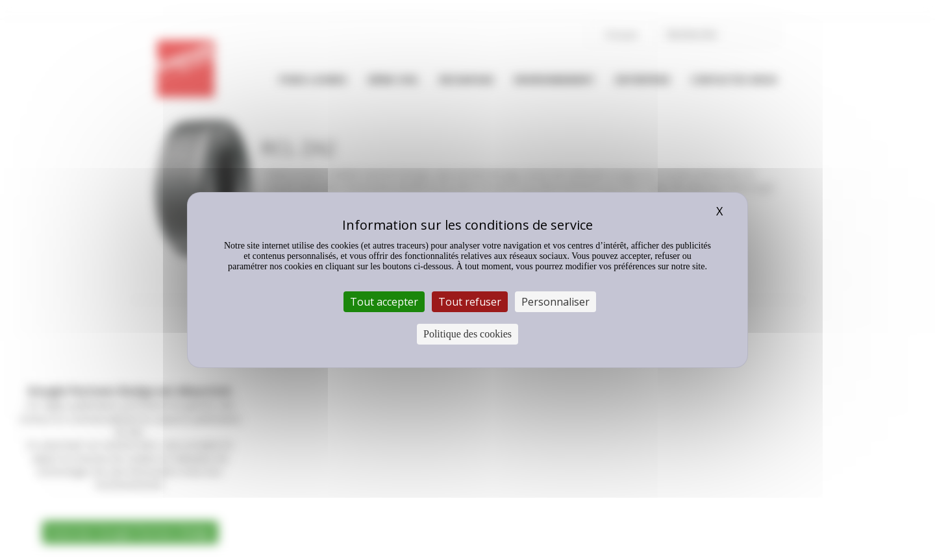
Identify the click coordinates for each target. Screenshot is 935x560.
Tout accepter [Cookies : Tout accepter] (384, 302)
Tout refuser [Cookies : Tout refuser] (470, 302)
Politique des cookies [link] (467, 334)
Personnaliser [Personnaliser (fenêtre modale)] (555, 302)
